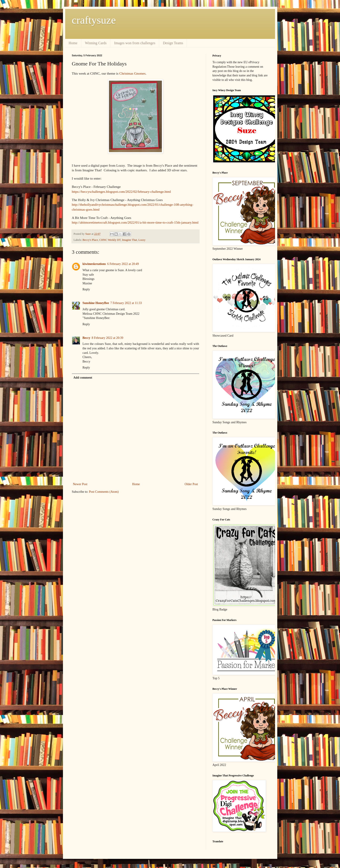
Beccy (87, 338)
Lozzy (142, 240)
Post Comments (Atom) (104, 492)
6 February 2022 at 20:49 (123, 264)
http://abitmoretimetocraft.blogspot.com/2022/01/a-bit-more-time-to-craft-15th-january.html (135, 222)
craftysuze (94, 20)
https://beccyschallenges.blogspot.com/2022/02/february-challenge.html (121, 192)
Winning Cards (96, 43)
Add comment (83, 378)
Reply (86, 289)
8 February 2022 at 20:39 (107, 338)
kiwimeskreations (94, 264)
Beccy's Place (90, 240)
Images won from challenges (135, 43)
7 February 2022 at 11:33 (126, 303)
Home (73, 43)
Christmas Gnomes (132, 73)
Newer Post (80, 484)
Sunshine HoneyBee (96, 303)
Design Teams (173, 43)
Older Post (191, 484)
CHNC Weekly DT (110, 240)
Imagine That (129, 240)
